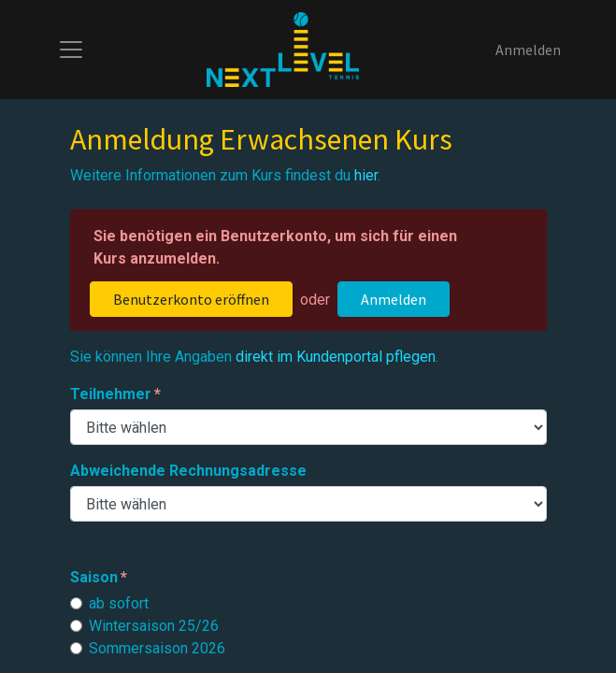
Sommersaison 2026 (157, 648)
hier (366, 175)
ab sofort (119, 603)
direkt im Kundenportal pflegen (336, 357)
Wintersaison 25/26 (154, 626)
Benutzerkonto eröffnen (191, 299)
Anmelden (528, 50)
